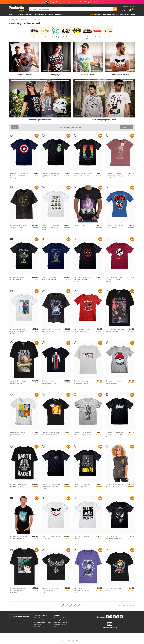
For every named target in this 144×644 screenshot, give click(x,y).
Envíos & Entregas (40, 620)
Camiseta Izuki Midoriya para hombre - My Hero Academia (18, 590)
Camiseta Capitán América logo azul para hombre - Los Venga (19, 176)
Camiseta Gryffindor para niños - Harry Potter (82, 330)
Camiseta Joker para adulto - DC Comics (51, 537)
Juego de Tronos (108, 37)
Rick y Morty (56, 37)
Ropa (40, 20)
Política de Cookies (60, 624)
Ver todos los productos (127, 605)
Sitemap (57, 626)
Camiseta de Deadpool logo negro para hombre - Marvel (83, 279)
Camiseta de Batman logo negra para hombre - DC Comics (114, 435)
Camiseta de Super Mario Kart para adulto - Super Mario (51, 228)
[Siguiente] (82, 605)
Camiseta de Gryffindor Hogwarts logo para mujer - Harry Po (115, 176)
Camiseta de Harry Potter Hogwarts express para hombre (114, 279)
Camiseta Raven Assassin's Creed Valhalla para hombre (51, 590)
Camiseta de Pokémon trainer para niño (113, 382)
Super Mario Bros (87, 38)
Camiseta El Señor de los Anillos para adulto (19, 227)
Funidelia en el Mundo (61, 618)
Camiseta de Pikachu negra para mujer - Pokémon (51, 434)
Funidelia (12, 20)
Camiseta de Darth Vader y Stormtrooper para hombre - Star (51, 487)
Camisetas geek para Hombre (104, 120)
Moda (35, 20)
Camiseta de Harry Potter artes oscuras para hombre (83, 434)
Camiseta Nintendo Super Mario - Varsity (115, 227)
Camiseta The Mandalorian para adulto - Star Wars (83, 175)
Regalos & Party (54, 14)
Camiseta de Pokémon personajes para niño (18, 434)
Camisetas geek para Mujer (40, 120)
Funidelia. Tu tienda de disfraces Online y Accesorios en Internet (17, 9)
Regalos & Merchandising (24, 20)
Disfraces (13, 14)
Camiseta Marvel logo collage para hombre (81, 382)
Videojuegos (56, 75)
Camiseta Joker (79, 225)
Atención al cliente (21, 617)
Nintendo (98, 37)
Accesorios (40, 14)
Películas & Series (88, 75)
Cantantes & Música (24, 75)
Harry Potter (45, 37)
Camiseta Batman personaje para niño (49, 382)
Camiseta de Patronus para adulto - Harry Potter (19, 537)
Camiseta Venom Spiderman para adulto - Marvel (114, 538)
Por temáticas (26, 14)
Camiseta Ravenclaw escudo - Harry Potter (49, 278)
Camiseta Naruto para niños (113, 589)
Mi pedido (37, 618)
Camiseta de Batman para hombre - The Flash (83, 486)
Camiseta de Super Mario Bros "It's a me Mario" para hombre (19, 331)
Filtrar (14, 127)
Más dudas (38, 626)
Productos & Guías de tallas (42, 622)
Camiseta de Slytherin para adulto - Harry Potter (115, 486)
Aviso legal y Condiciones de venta (65, 620)
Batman (77, 37)
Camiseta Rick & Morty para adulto (81, 537)
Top (92, 14)
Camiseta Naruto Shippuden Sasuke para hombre (82, 590)
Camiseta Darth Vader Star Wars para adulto (51, 330)
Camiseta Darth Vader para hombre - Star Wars (115, 330)
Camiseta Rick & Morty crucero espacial (18, 278)
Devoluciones (38, 624)
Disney (34, 37)
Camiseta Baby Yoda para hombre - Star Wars (19, 382)
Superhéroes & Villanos (120, 75)
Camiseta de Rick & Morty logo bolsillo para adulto (51, 175)
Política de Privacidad (61, 622)
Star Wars (66, 37)
